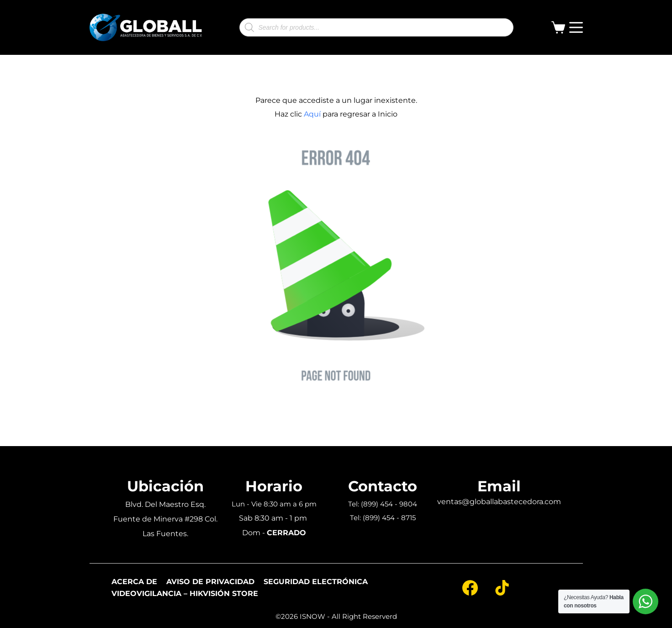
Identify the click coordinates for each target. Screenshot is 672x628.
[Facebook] (470, 588)
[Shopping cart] (560, 27)
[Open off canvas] (576, 27)
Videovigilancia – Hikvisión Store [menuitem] (185, 594)
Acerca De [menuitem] (134, 582)
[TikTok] (502, 588)
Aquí (312, 114)
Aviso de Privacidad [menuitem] (210, 582)
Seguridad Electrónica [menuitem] (316, 582)
